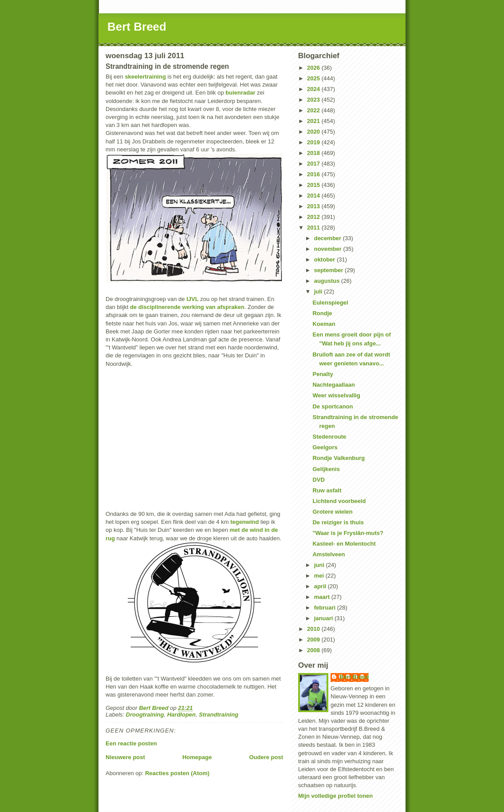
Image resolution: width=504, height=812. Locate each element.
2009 (314, 640)
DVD (318, 480)
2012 (314, 217)
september (329, 270)
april (321, 586)
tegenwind (244, 522)
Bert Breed (137, 27)
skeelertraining (145, 77)
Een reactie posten (131, 743)
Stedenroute (329, 437)
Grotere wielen (332, 512)
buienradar (240, 93)
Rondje (322, 313)
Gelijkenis (326, 469)
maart (323, 597)
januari (324, 618)
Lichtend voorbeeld (339, 501)
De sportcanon (333, 406)
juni (320, 565)
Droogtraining (145, 715)
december (329, 238)
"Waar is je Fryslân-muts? (348, 533)
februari (326, 608)
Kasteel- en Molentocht (344, 544)
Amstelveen (329, 554)
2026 (314, 68)
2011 (314, 228)
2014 (314, 196)
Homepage (197, 757)
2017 (314, 164)
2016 (314, 174)
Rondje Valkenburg (339, 458)
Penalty (323, 374)
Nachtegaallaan (333, 385)
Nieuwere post (125, 757)
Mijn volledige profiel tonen (335, 796)
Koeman (324, 324)
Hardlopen (181, 715)
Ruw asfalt (327, 490)
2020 (314, 132)
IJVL (192, 299)
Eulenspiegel (330, 303)
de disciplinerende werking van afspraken (187, 307)
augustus (328, 281)
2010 (314, 629)
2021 (314, 121)
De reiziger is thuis (338, 522)
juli (319, 291)
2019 (314, 142)
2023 (314, 100)
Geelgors (325, 447)
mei (320, 576)
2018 (314, 153)
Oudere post (266, 757)
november (329, 249)
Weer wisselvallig (336, 395)
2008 (314, 650)
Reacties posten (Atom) (177, 773)
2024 (314, 89)
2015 (314, 185)
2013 (314, 206)
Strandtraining (219, 715)
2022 (314, 110)
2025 (314, 78)
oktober (325, 259)
